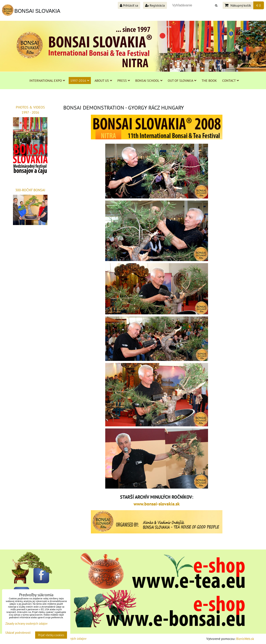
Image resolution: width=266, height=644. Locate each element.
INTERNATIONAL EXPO (47, 80)
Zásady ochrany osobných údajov (26, 624)
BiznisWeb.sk (245, 639)
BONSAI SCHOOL (149, 80)
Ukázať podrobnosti (18, 633)
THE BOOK (209, 80)
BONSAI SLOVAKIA (37, 11)
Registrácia (155, 5)
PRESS (124, 80)
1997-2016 (80, 80)
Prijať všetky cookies (51, 635)
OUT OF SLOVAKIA (182, 80)
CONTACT (231, 80)
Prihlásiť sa (129, 5)
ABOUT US (103, 80)
